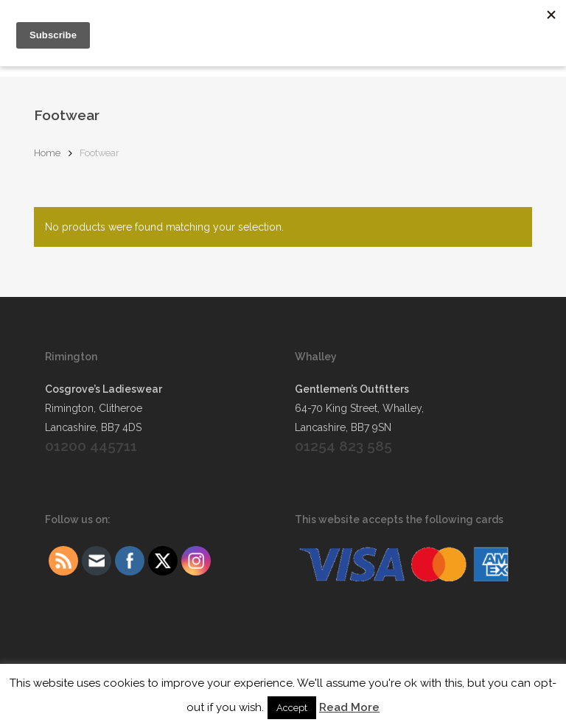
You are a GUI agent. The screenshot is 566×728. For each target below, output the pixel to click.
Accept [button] (292, 708)
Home (47, 153)
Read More (349, 707)
